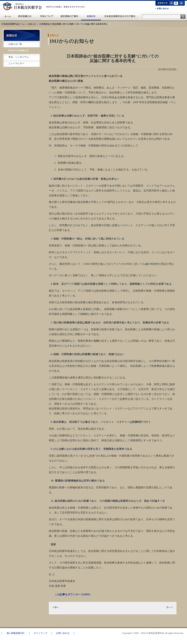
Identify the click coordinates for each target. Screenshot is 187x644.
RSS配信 (22, 71)
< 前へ (56, 607)
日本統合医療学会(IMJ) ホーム (8, 16)
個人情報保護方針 (16, 633)
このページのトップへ (173, 625)
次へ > (170, 607)
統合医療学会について (47, 16)
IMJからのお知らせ (18, 50)
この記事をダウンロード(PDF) (72, 594)
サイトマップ (41, 633)
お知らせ (91, 16)
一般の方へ (66, 11)
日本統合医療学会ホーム (13, 24)
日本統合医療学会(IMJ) (23, 6)
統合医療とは (25, 16)
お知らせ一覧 (15, 44)
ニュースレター (16, 63)
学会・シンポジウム (19, 57)
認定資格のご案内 (69, 16)
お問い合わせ (162, 9)
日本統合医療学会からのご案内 (120, 16)
